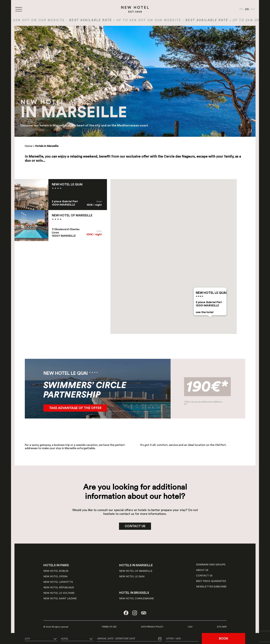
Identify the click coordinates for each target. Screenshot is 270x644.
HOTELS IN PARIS (56, 565)
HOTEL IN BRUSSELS (134, 593)
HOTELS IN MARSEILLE (136, 565)
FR (241, 9)
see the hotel (204, 312)
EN (247, 9)
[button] (210, 320)
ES (253, 9)
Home (29, 146)
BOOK (224, 638)
